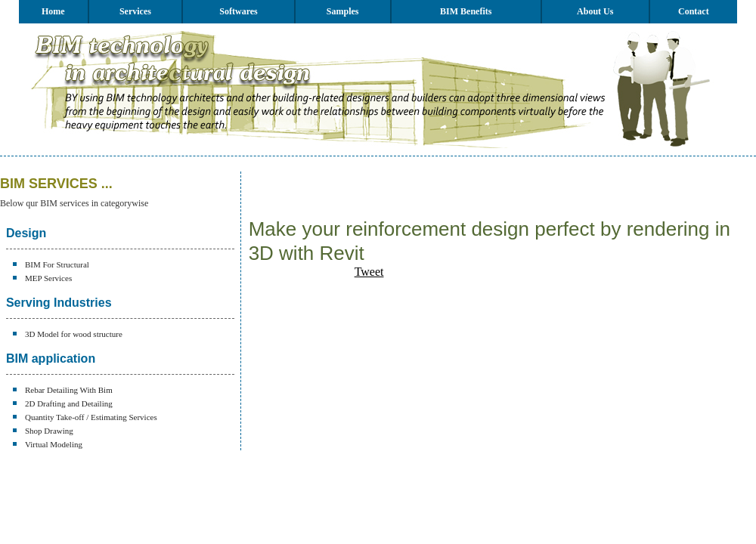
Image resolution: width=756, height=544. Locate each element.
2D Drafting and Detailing (69, 403)
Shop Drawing (49, 431)
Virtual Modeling (54, 444)
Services (135, 11)
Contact (694, 11)
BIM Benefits (466, 11)
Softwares (238, 11)
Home (53, 11)
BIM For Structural (57, 264)
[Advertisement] (426, 194)
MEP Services (48, 278)
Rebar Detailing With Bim (69, 390)
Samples (343, 11)
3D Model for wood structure (74, 334)
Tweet (369, 272)
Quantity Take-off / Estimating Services (91, 417)
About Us (595, 11)
